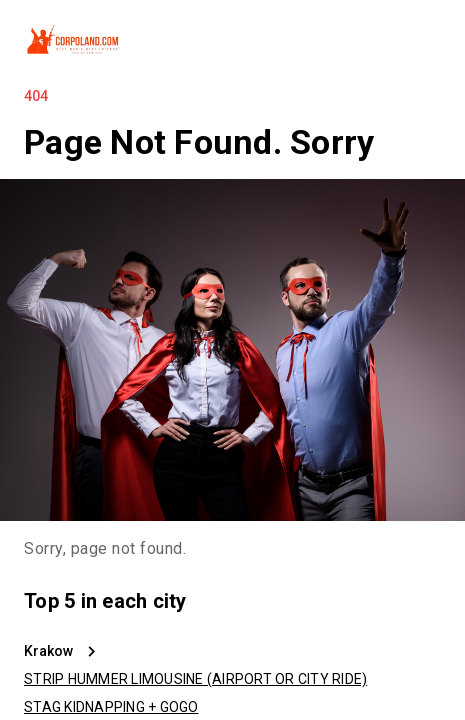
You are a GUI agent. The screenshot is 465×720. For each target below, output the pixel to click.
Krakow (48, 651)
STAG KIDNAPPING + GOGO (111, 707)
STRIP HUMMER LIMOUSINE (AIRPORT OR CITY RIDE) (195, 679)
